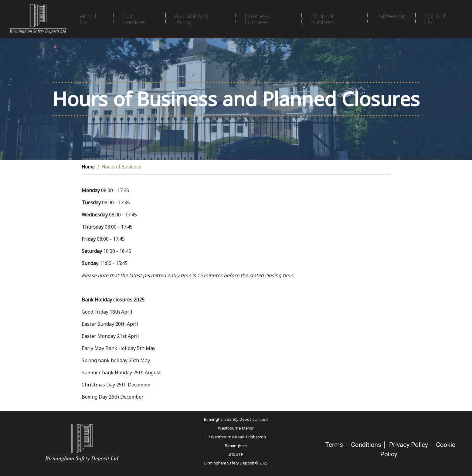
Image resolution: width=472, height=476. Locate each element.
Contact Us (435, 19)
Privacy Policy (409, 445)
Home (88, 167)
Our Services (134, 19)
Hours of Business (323, 19)
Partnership (391, 16)
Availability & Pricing (191, 19)
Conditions (366, 445)
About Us (88, 19)
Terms (334, 445)
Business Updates (257, 19)
